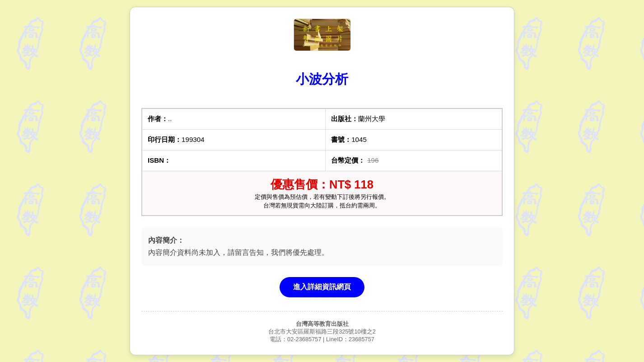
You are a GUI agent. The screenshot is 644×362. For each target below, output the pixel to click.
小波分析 (322, 79)
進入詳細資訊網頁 (322, 287)
